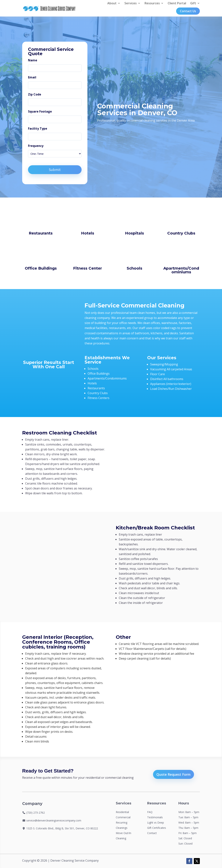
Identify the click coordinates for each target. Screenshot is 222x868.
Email (32, 77)
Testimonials (155, 817)
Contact (152, 833)
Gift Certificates (157, 828)
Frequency (36, 146)
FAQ (150, 812)
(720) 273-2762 (36, 813)
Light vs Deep (156, 823)
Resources (152, 3)
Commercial (123, 817)
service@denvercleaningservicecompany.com (54, 820)
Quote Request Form (174, 774)
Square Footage (40, 111)
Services (131, 3)
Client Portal (177, 3)
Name (33, 60)
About (112, 3)
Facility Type (38, 129)
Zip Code (35, 94)
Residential (122, 812)
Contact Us (188, 11)
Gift (193, 3)
